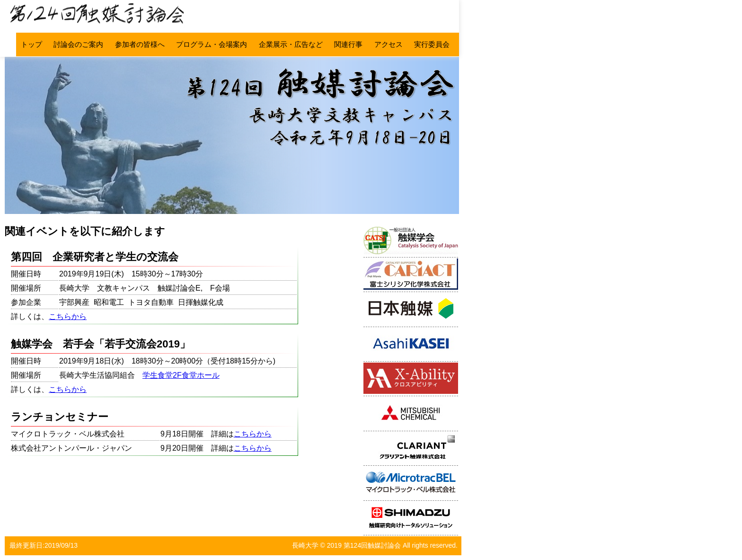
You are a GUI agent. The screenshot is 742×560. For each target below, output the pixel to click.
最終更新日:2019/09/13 (44, 545)
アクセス (389, 44)
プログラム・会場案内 (212, 44)
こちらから (68, 316)
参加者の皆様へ (140, 44)
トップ (31, 44)
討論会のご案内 (78, 44)
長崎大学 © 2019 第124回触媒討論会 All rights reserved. (375, 545)
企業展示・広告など (291, 44)
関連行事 (348, 44)
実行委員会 (432, 44)
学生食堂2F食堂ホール (181, 375)
